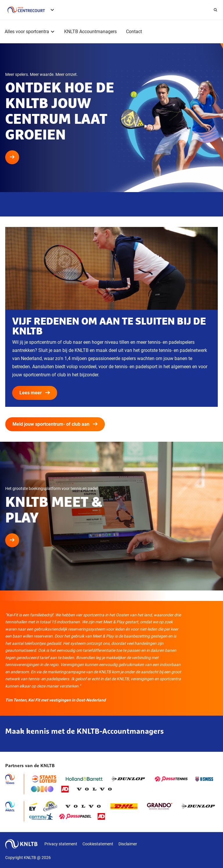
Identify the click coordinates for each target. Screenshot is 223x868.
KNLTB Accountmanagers (90, 32)
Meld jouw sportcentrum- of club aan (55, 424)
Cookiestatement (98, 844)
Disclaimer (128, 844)
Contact (134, 32)
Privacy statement (61, 844)
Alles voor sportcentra (27, 32)
